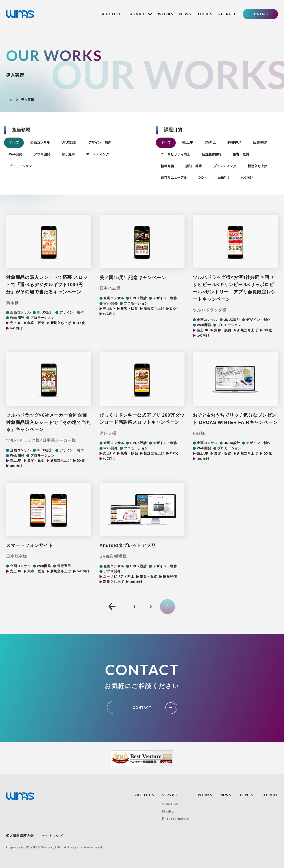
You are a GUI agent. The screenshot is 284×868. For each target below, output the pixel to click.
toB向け (224, 178)
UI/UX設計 (69, 142)
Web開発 (16, 154)
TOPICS (205, 14)
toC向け (247, 178)
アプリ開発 (42, 154)
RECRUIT (227, 14)
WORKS (166, 14)
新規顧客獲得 (212, 154)
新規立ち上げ (257, 166)
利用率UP (234, 142)
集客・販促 (241, 154)
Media (168, 811)
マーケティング (98, 154)
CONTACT (260, 14)
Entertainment (176, 819)
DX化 (202, 178)
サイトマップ (52, 836)
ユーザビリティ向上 (176, 154)
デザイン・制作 (100, 142)
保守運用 (68, 154)
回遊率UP (260, 142)
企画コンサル (40, 142)
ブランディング (225, 166)
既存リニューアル (174, 178)
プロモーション (20, 166)
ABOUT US (112, 14)
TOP (10, 100)
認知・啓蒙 (194, 166)
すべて (14, 142)
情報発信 (167, 166)
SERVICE (140, 14)
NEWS (185, 14)
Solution (170, 804)
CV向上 (210, 142)
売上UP (188, 142)
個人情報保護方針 (20, 836)
